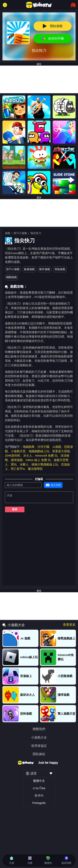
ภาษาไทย (39, 788)
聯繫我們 (39, 729)
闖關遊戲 (12, 277)
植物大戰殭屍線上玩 (45, 464)
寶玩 (14, 464)
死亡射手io (18, 469)
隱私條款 (39, 754)
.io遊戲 (57, 447)
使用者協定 (39, 746)
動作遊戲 (45, 269)
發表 (15, 509)
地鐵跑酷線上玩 (39, 451)
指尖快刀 (36, 233)
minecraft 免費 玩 (46, 456)
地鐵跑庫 (29, 447)
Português (39, 803)
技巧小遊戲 (20, 233)
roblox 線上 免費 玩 (38, 460)
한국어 (39, 795)
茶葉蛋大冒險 (61, 451)
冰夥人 (24, 464)
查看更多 (69, 625)
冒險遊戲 (60, 269)
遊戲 (8, 233)
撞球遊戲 (17, 460)
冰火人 (28, 456)
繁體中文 (39, 781)
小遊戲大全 (39, 737)
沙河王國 (43, 447)
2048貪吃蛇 (13, 456)
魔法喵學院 (35, 469)
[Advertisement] (39, 213)
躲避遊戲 (29, 269)
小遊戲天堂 (18, 451)
